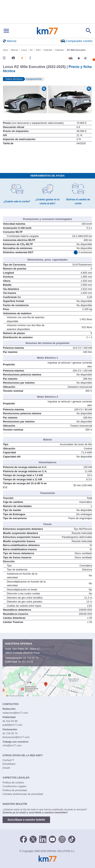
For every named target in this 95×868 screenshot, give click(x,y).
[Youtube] (52, 839)
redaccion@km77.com (15, 713)
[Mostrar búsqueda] (88, 31)
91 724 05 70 (31, 658)
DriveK (6, 768)
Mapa (37, 653)
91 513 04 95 (26, 662)
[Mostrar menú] (6, 31)
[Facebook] (23, 839)
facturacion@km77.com (16, 737)
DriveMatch (9, 764)
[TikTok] (72, 839)
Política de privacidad (15, 790)
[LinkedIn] (43, 839)
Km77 (47, 31)
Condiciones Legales (14, 786)
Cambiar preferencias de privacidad (23, 794)
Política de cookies (13, 783)
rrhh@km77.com (12, 745)
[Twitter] (33, 839)
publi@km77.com (13, 725)
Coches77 (8, 760)
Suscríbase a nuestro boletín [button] (26, 820)
